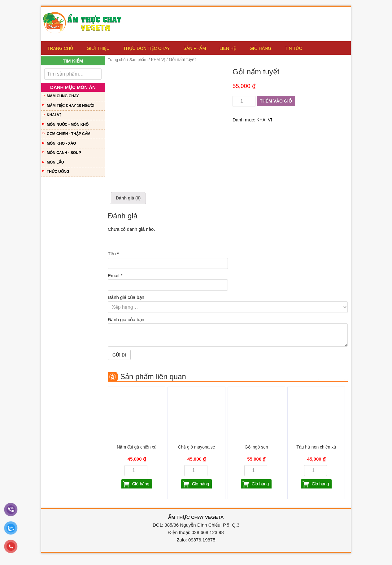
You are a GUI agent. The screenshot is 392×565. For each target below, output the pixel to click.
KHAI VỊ (162, 60)
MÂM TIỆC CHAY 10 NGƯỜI (71, 106)
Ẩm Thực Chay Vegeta (85, 21)
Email (115, 276)
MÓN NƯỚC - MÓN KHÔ (68, 125)
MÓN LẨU (55, 162)
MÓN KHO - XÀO (61, 143)
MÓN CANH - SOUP (64, 153)
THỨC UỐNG (58, 172)
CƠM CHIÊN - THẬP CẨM (69, 134)
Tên (113, 254)
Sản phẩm (141, 60)
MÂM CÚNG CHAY (63, 96)
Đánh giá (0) (129, 198)
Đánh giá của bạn (126, 298)
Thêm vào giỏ (277, 101)
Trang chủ (118, 60)
